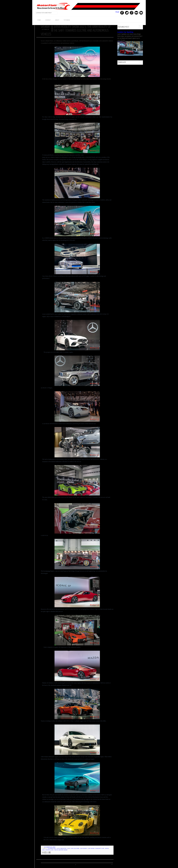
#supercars (52, 848)
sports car (49, 850)
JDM (43, 850)
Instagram (141, 13)
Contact (48, 20)
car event (83, 848)
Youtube (136, 13)
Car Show (91, 848)
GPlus (132, 13)
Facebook (122, 13)
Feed (117, 12)
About (57, 20)
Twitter (127, 13)
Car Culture (75, 848)
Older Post (111, 864)
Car (69, 848)
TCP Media (67, 20)
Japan (107, 848)
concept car (100, 848)
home (39, 20)
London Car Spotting (125, 32)
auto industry (61, 848)
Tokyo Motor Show (61, 850)
